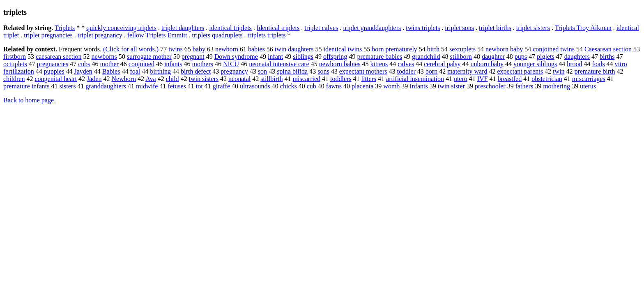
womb (391, 86)
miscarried (307, 79)
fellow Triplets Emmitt (157, 35)
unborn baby (487, 64)
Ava (151, 79)
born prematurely (394, 49)
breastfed (510, 79)
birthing (160, 71)
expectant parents (520, 71)
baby (199, 49)
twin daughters (294, 49)
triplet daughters (183, 28)
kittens (379, 64)
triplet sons (459, 28)
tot (199, 86)
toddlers (341, 79)
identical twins (343, 49)
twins (176, 49)
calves (406, 64)
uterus (588, 86)
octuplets (15, 64)
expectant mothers (363, 71)
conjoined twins (554, 49)
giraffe (221, 86)
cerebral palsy (442, 64)
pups (521, 57)
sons (323, 71)
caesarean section (59, 57)
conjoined (141, 64)
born (431, 71)
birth (433, 49)
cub (312, 86)
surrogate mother (149, 57)
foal (135, 71)
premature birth (595, 71)
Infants (419, 86)
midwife (147, 86)
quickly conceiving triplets (121, 28)
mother (109, 64)
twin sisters (204, 79)
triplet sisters (533, 28)
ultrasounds (255, 86)
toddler (406, 71)
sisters (67, 86)
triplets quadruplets (217, 35)
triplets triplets (267, 35)
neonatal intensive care (279, 64)
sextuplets (462, 49)
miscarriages (589, 79)
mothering (557, 86)
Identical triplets (278, 28)
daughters (577, 57)
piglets (546, 57)
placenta (362, 86)
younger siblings (535, 64)
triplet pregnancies (48, 35)
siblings (303, 57)
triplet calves (321, 28)
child (172, 79)
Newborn (124, 79)
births (607, 57)
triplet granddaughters (372, 28)
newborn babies (340, 64)
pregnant (193, 57)
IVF (483, 79)
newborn (227, 49)
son (262, 71)
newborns (104, 57)
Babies (111, 71)
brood (574, 64)
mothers (202, 64)
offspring (335, 57)
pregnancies (53, 64)
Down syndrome (236, 57)
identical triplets (230, 28)
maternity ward (467, 71)
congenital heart (56, 79)
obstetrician (547, 79)
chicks (289, 86)
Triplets (65, 28)
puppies (54, 71)
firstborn (15, 57)
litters (369, 79)
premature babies (379, 57)
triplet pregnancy (100, 35)
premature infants (26, 86)
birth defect (196, 71)
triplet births (495, 28)
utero (461, 79)
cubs (84, 64)
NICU (231, 64)
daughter (493, 57)
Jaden (94, 79)
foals (599, 64)
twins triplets (423, 28)
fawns (334, 86)
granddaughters (106, 86)
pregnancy (234, 71)
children (14, 79)
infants (173, 64)
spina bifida (292, 71)
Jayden (83, 71)
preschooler (490, 86)
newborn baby (504, 49)
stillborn (461, 57)
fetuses (177, 86)
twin (559, 71)
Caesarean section (608, 49)
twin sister (451, 86)
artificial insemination (415, 79)
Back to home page (29, 100)
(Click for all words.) (131, 49)
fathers (524, 86)
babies (256, 49)
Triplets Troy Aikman (583, 28)
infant (275, 57)
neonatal (239, 79)
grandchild (426, 57)
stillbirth (271, 79)
